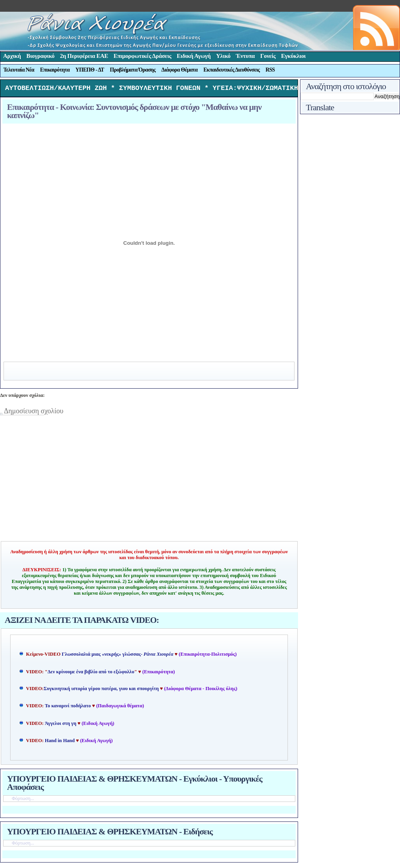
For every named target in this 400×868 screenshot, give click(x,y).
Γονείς (268, 56)
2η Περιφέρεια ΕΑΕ (84, 56)
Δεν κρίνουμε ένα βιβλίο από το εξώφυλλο (91, 674)
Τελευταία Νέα (19, 70)
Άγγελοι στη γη (61, 725)
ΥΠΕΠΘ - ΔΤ (90, 70)
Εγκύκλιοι (294, 56)
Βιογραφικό (41, 56)
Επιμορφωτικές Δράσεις (143, 56)
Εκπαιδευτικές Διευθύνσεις (232, 70)
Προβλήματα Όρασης (133, 70)
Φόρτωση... (23, 800)
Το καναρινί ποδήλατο (68, 708)
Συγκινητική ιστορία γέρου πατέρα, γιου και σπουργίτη (102, 690)
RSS (270, 70)
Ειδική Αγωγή (194, 56)
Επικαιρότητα (55, 70)
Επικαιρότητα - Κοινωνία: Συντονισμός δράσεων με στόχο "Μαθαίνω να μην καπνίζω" (134, 113)
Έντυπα (245, 56)
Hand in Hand (60, 742)
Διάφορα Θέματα (179, 70)
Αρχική (12, 56)
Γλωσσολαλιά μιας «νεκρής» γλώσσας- (118, 656)
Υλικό (223, 56)
